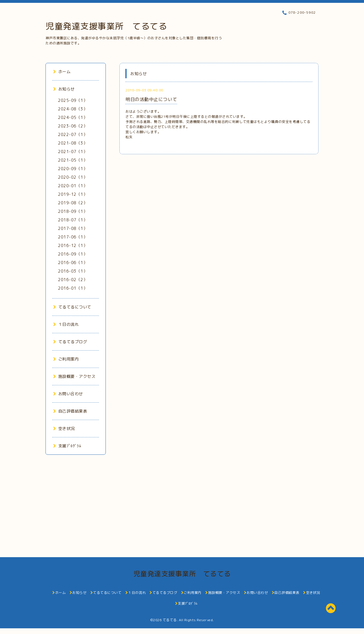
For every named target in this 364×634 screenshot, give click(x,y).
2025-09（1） (73, 100)
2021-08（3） (73, 143)
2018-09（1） (73, 211)
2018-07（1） (73, 220)
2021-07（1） (73, 152)
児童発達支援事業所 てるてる (106, 26)
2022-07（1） (73, 134)
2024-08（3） (73, 109)
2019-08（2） (73, 203)
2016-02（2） (73, 280)
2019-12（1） (73, 194)
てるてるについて (72, 307)
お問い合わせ (68, 394)
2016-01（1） (73, 288)
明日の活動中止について (151, 99)
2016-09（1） (73, 254)
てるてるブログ (70, 342)
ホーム (62, 72)
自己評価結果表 (70, 411)
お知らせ (64, 89)
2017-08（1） (73, 228)
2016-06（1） (73, 263)
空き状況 (64, 428)
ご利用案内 (66, 359)
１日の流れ (66, 324)
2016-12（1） (73, 245)
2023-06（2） (73, 126)
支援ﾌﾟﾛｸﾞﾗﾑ (67, 446)
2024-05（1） (73, 117)
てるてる (170, 620)
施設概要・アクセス (74, 376)
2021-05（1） (73, 160)
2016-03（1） (73, 271)
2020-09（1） (73, 169)
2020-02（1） (73, 177)
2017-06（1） (73, 237)
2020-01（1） (73, 186)
